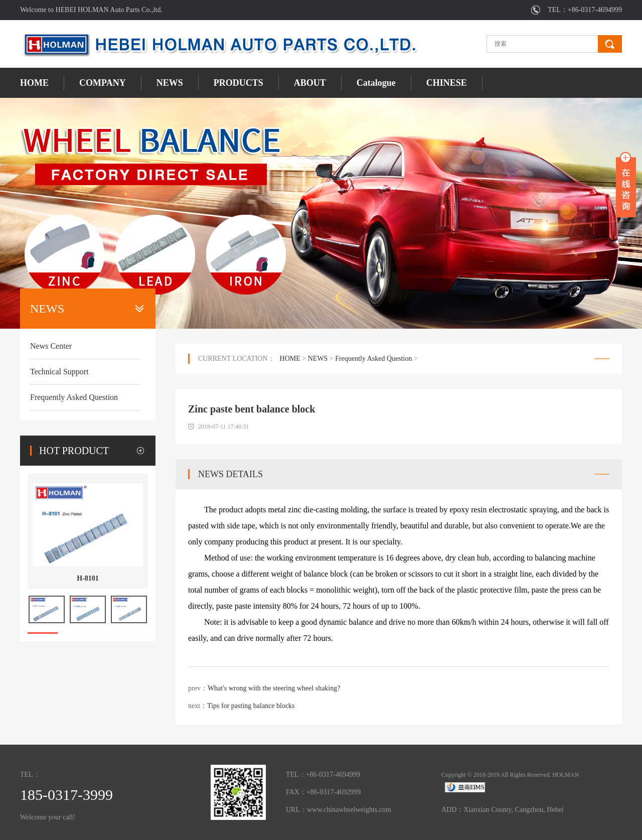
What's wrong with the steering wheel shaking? (274, 688)
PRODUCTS (238, 83)
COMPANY (103, 83)
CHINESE (447, 83)
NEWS (170, 83)
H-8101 (88, 578)
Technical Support (59, 372)
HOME (34, 83)
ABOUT (310, 83)
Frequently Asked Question (74, 397)
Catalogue (376, 83)
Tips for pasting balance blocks (251, 706)
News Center (51, 346)
